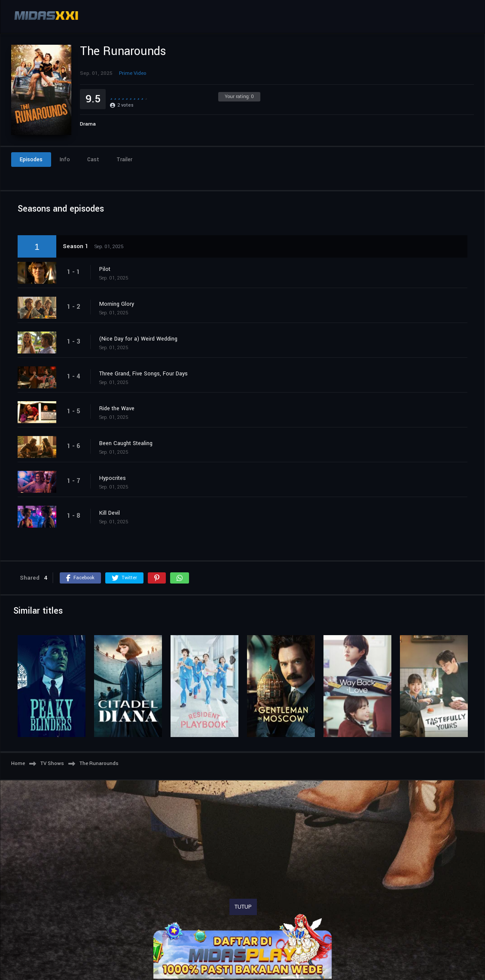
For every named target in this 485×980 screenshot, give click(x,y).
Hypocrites (113, 478)
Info (65, 160)
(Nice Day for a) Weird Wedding (138, 339)
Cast (93, 160)
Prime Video (133, 73)
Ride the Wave (117, 409)
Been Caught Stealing (126, 443)
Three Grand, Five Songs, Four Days (143, 374)
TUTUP (243, 907)
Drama (88, 124)
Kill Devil (110, 513)
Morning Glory (117, 304)
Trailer (124, 160)
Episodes (31, 160)
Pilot (105, 269)
